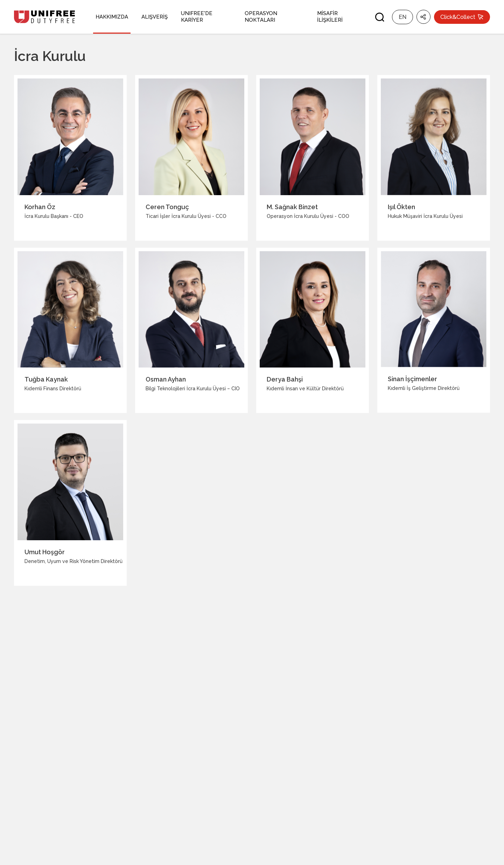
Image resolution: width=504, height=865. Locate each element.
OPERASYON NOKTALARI (261, 17)
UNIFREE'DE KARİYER (197, 17)
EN (402, 17)
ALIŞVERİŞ (155, 17)
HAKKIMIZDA (112, 17)
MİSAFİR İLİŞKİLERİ (330, 17)
